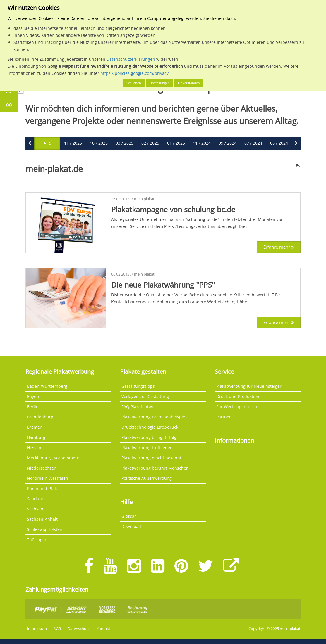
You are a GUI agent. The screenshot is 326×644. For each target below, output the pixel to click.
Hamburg (36, 437)
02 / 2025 (150, 143)
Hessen (34, 447)
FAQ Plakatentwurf (140, 407)
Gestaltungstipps (138, 386)
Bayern (34, 396)
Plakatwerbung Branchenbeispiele (155, 417)
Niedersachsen (42, 468)
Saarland (36, 499)
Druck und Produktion (238, 396)
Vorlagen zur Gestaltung (145, 396)
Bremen (35, 427)
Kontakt (103, 629)
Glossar (129, 516)
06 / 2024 (279, 143)
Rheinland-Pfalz (42, 488)
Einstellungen (159, 83)
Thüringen (37, 540)
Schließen (134, 83)
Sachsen (35, 509)
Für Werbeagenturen (237, 407)
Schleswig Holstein (45, 529)
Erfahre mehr (279, 247)
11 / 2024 (202, 143)
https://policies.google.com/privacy (134, 73)
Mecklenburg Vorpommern (53, 458)
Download (131, 526)
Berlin (33, 407)
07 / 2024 (253, 143)
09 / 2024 (228, 143)
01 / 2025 (176, 143)
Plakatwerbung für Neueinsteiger (249, 386)
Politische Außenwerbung (147, 478)
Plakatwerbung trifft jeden (147, 447)
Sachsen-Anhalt (42, 519)
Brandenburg (40, 417)
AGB (57, 629)
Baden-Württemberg (47, 386)
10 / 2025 (99, 143)
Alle (47, 143)
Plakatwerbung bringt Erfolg (149, 437)
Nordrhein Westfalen (48, 478)
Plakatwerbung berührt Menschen (155, 468)
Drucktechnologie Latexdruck (150, 427)
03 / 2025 (125, 143)
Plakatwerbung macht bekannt (151, 458)
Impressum (37, 629)
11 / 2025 (73, 143)
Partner (224, 417)
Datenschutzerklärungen (131, 59)
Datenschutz (79, 629)
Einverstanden (189, 83)
